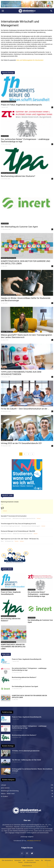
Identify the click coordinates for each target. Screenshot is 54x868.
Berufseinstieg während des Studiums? (18, 176)
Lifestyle (3, 369)
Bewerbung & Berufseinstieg (8, 102)
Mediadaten (18, 860)
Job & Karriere (5, 136)
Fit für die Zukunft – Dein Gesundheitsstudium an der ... (25, 409)
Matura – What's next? (7, 332)
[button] (51, 11)
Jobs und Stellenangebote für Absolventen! (30, 60)
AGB (24, 860)
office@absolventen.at (34, 841)
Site (42, 860)
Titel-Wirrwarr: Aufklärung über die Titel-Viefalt (26, 760)
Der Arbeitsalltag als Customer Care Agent (19, 227)
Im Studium (4, 405)
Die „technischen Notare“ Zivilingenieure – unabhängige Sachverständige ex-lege (38, 594)
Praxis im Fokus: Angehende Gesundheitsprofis (21, 105)
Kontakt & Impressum (30, 862)
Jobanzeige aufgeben (27, 837)
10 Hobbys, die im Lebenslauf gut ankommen (26, 751)
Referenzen (48, 860)
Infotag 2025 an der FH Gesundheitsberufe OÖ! (21, 443)
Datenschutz (30, 860)
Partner (37, 860)
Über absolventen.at (7, 860)
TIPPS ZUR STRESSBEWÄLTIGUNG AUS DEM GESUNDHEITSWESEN (21, 373)
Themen (20, 862)
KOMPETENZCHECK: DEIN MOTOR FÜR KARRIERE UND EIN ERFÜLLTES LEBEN (13, 647)
